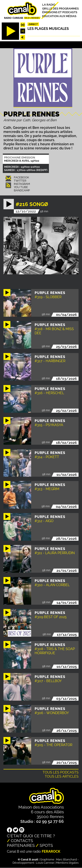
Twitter (20, 181)
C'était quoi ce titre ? (31, 836)
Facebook (21, 177)
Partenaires (21, 845)
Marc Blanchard (66, 859)
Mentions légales (67, 863)
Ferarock (51, 851)
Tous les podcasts (61, 772)
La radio (49, 5)
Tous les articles (62, 776)
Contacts (22, 841)
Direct (33, 24)
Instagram (22, 184)
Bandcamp (22, 190)
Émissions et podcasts (60, 12)
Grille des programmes (60, 8)
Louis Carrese (45, 863)
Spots (46, 845)
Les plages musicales (48, 29)
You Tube (21, 187)
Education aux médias (59, 16)
